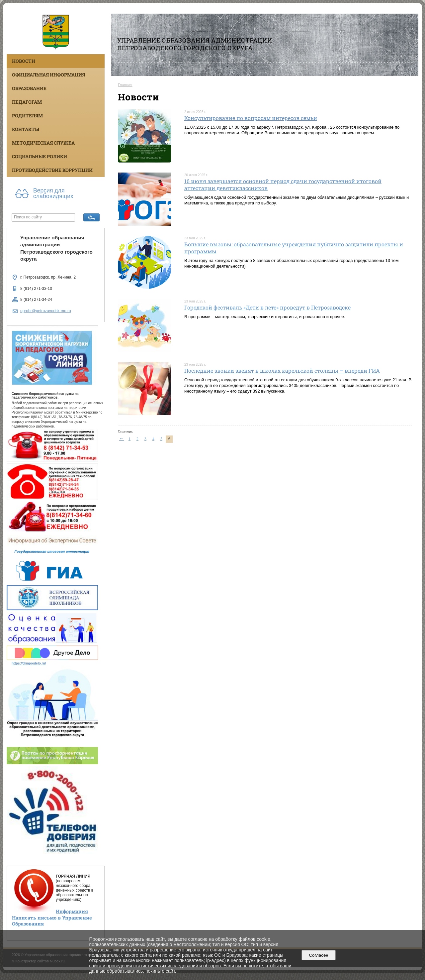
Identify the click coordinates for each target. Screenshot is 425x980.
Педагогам (27, 102)
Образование (29, 88)
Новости (24, 61)
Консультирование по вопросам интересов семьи (251, 118)
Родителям (27, 116)
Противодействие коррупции (52, 170)
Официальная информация (48, 75)
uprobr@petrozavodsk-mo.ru (46, 311)
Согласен (319, 955)
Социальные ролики (40, 156)
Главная (125, 85)
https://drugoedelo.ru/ (29, 663)
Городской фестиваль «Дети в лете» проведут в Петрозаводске (267, 307)
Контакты (26, 129)
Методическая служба (43, 143)
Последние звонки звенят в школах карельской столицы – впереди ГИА (282, 370)
